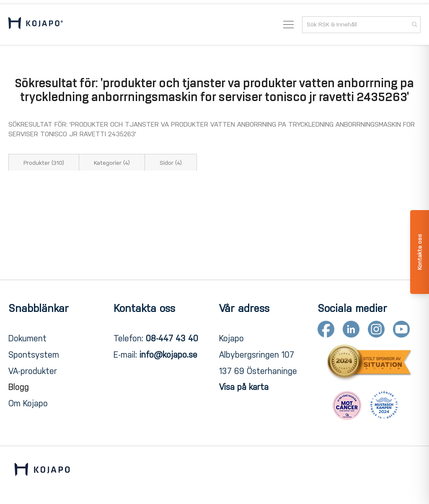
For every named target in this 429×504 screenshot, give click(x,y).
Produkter (44, 163)
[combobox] (361, 25)
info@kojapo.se (168, 355)
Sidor (171, 163)
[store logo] (36, 25)
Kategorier (112, 163)
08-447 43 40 (172, 338)
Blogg (19, 387)
